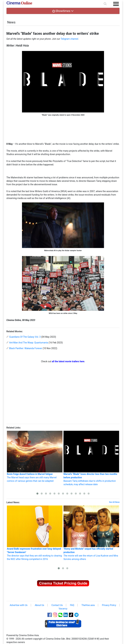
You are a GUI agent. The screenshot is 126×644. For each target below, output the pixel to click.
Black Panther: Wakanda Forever (26, 348)
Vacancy (63, 609)
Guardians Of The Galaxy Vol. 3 (25, 337)
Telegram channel (69, 39)
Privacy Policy (109, 605)
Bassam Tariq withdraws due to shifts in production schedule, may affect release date (91, 458)
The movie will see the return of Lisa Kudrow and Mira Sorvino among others (91, 533)
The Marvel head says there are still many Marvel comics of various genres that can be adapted (35, 456)
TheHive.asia (88, 605)
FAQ (72, 605)
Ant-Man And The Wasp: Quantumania (29, 343)
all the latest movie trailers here (68, 361)
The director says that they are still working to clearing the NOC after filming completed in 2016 (35, 533)
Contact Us (57, 605)
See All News (114, 502)
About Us (39, 605)
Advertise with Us (19, 605)
